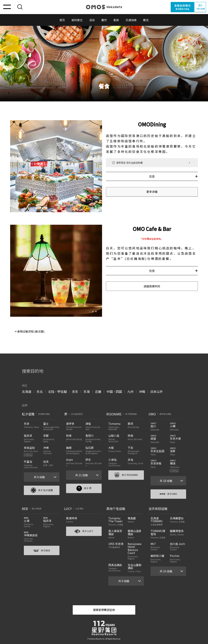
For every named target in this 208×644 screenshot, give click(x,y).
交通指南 (131, 20)
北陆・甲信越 (57, 391)
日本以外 (157, 391)
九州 (130, 391)
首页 (62, 20)
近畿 (98, 391)
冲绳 (142, 391)
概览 (146, 20)
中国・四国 (114, 391)
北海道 (27, 391)
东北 (40, 391)
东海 (87, 391)
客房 (116, 20)
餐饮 (104, 20)
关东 (75, 391)
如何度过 (77, 20)
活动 (92, 20)
